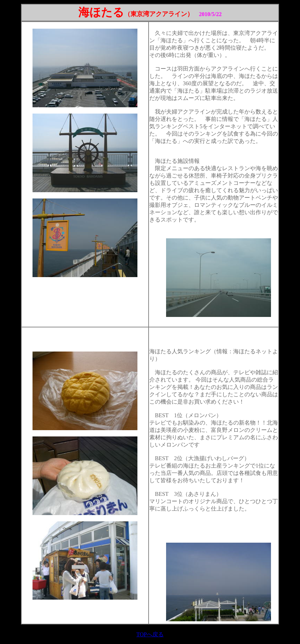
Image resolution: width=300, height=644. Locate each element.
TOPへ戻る (150, 634)
